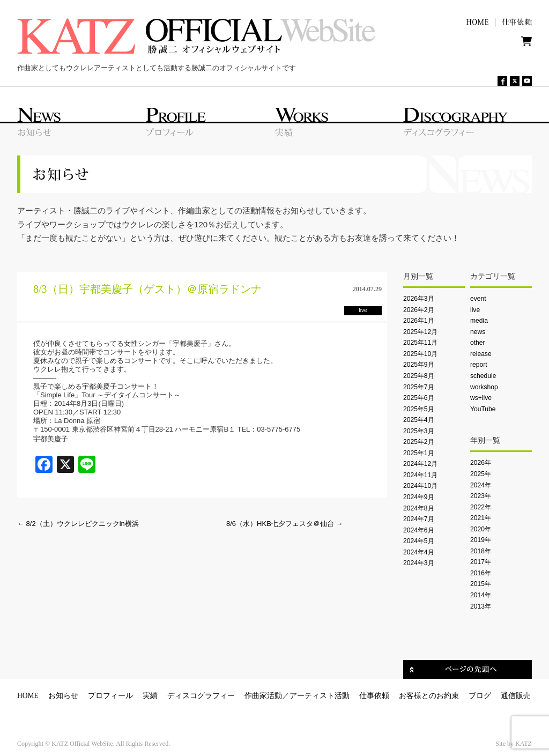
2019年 (481, 540)
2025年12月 (420, 332)
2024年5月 (419, 541)
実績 (150, 696)
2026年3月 (419, 299)
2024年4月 (419, 552)
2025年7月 (419, 387)
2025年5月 (419, 409)
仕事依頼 (374, 696)
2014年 (481, 595)
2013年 (481, 606)
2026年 (481, 463)
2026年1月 (419, 321)
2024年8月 (419, 508)
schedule (483, 376)
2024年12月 (420, 464)
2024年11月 (420, 475)
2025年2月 (419, 442)
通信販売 (516, 696)
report (479, 365)
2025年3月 (419, 431)
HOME (28, 696)
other (478, 343)
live (475, 310)
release (481, 354)
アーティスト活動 (320, 696)
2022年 (481, 507)
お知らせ (63, 696)
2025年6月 (419, 398)
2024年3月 (419, 563)
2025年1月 (419, 453)
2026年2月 (419, 310)
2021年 (481, 518)
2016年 (481, 573)
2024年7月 (419, 519)
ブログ (480, 696)
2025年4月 (419, 420)
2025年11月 (420, 343)
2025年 (481, 474)
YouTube (483, 409)
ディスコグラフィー (201, 696)
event (478, 299)
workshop (484, 387)
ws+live (481, 398)
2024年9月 (419, 497)
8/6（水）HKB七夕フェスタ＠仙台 (284, 524)
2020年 (481, 529)
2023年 (481, 496)
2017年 (481, 562)
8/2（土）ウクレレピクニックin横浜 (78, 524)
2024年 (481, 485)
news (478, 332)
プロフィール (110, 696)
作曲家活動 (263, 696)
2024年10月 (420, 486)
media (479, 321)
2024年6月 (419, 530)
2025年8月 (419, 376)
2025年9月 (419, 365)
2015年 (481, 584)
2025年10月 (420, 354)
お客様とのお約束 (429, 696)
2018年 (481, 551)
